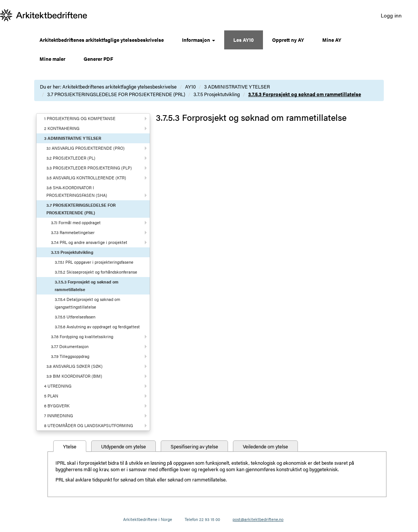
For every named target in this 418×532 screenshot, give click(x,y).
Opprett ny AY (288, 40)
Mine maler (52, 59)
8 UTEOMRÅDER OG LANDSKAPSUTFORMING (89, 425)
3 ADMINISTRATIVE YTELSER (237, 86)
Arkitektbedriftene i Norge (148, 519)
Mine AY (332, 40)
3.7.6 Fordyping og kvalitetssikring (82, 336)
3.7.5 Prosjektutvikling (217, 94)
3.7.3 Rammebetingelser (73, 232)
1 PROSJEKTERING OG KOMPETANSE (80, 118)
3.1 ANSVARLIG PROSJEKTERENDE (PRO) (85, 148)
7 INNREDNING (59, 416)
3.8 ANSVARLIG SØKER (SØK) (74, 366)
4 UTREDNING (58, 386)
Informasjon (199, 40)
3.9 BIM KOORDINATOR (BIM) (74, 376)
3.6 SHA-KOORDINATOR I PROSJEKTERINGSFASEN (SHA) (77, 191)
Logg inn (391, 15)
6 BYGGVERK (57, 406)
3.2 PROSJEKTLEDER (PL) (71, 158)
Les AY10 (244, 40)
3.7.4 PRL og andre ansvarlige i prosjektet (89, 242)
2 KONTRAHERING (62, 128)
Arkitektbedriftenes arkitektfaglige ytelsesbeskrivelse (102, 40)
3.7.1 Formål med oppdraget (76, 222)
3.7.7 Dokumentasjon (70, 346)
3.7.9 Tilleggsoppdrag (70, 356)
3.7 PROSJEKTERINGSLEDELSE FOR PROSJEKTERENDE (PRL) (116, 94)
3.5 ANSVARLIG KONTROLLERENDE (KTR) (86, 178)
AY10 (190, 86)
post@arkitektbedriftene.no (258, 519)
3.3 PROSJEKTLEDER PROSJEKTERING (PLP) (89, 168)
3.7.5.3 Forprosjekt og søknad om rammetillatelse (305, 94)
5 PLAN (51, 396)
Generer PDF (98, 59)
